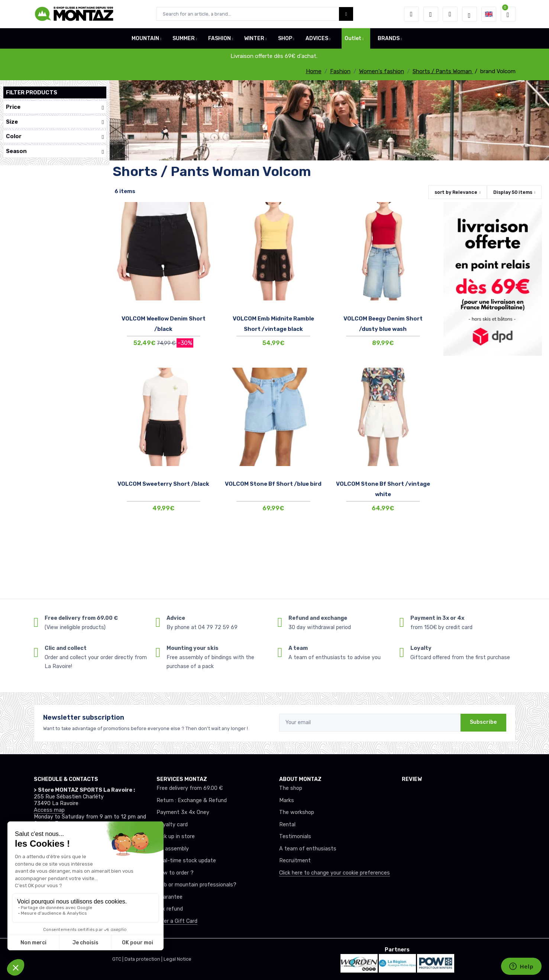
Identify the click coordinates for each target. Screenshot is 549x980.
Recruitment (295, 861)
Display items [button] (513, 192)
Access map (49, 810)
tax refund (170, 909)
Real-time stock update (186, 861)
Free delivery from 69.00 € (190, 788)
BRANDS (389, 38)
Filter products (32, 92)
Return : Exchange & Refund (192, 800)
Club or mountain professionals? (196, 885)
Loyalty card (172, 825)
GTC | (118, 959)
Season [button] (55, 151)
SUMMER (184, 38)
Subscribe (483, 722)
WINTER (254, 38)
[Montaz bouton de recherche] (346, 14)
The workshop (297, 812)
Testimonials (295, 836)
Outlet (353, 38)
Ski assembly (173, 849)
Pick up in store (176, 836)
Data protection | (144, 959)
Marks (287, 800)
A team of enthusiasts (308, 849)
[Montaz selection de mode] (469, 14)
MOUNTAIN (145, 38)
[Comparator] (450, 14)
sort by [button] (456, 192)
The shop (291, 788)
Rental (287, 825)
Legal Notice (177, 959)
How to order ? (175, 873)
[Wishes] (431, 14)
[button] (411, 14)
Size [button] (55, 122)
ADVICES (317, 38)
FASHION (219, 38)
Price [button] (55, 107)
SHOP (285, 38)
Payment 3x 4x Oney (183, 812)
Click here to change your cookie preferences (335, 873)
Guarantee (169, 897)
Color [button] (55, 136)
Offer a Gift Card (177, 921)
